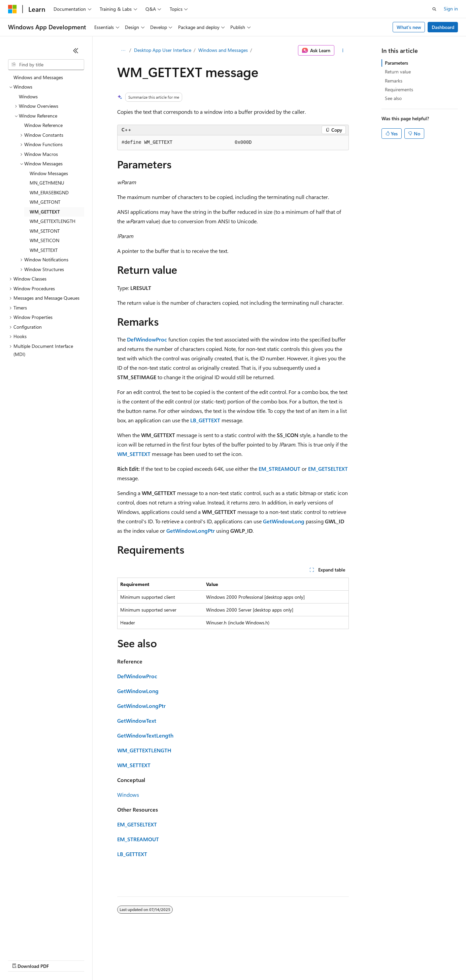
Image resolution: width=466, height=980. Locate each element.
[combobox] (46, 65)
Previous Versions (61, 960)
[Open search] (434, 9)
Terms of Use (246, 960)
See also (393, 98)
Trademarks (279, 960)
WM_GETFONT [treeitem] (45, 202)
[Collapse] (76, 51)
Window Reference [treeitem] (43, 125)
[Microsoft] (12, 9)
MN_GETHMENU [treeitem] (47, 183)
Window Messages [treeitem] (49, 173)
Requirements (399, 89)
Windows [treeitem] (28, 96)
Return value (398, 72)
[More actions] (343, 51)
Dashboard (443, 27)
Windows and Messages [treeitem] (38, 77)
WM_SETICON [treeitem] (44, 240)
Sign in (451, 9)
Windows (128, 795)
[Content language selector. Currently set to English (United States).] (39, 944)
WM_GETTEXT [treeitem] (45, 212)
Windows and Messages (223, 50)
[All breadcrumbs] (123, 51)
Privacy (147, 960)
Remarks (394, 81)
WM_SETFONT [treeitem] (45, 231)
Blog (92, 960)
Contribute (121, 960)
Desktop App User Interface (163, 50)
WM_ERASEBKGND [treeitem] (49, 192)
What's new (409, 27)
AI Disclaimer (22, 960)
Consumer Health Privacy (193, 960)
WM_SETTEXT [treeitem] (44, 250)
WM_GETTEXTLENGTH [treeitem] (53, 221)
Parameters (396, 63)
